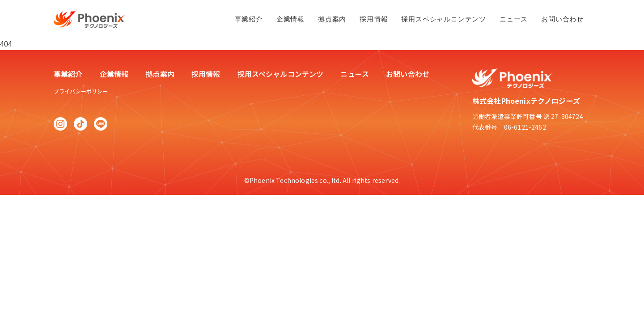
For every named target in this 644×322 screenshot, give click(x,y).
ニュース (514, 19)
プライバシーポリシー (81, 91)
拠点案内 (332, 19)
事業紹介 (249, 19)
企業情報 (290, 19)
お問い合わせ (562, 19)
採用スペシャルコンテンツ (444, 19)
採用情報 (374, 19)
